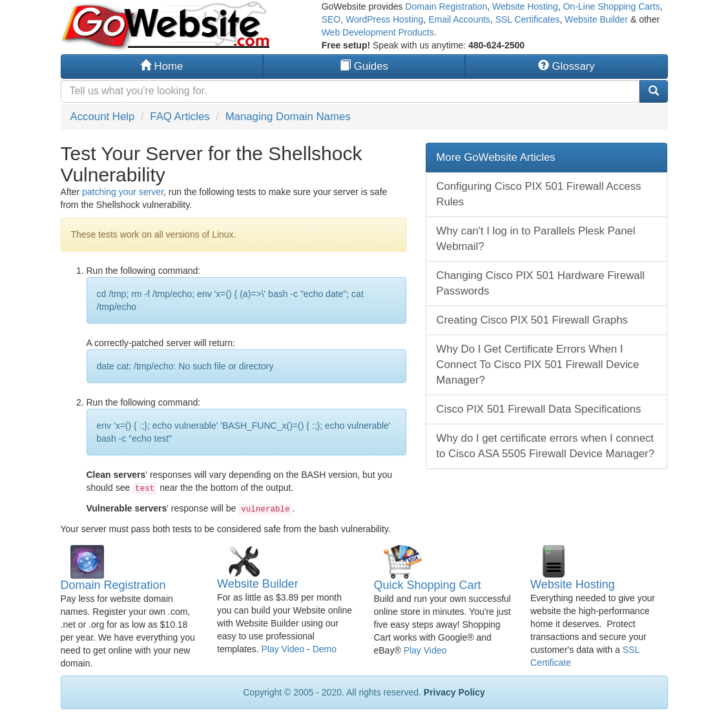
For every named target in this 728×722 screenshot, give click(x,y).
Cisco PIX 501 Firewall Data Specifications (538, 409)
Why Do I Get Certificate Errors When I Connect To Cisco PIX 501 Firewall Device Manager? (537, 365)
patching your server (123, 192)
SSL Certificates (528, 19)
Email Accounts (459, 19)
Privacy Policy (454, 692)
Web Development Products (378, 32)
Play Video (283, 649)
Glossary (567, 66)
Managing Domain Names (288, 117)
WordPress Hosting (384, 19)
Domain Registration (446, 6)
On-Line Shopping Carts (611, 6)
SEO (331, 19)
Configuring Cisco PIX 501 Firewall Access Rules (538, 194)
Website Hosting (525, 6)
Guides (364, 66)
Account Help (103, 117)
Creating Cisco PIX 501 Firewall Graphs (532, 320)
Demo (325, 649)
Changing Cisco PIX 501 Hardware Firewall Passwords (540, 283)
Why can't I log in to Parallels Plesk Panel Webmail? (536, 239)
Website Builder (596, 19)
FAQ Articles (180, 117)
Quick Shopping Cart (428, 585)
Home (161, 66)
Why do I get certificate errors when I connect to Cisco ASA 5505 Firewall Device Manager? (545, 446)
